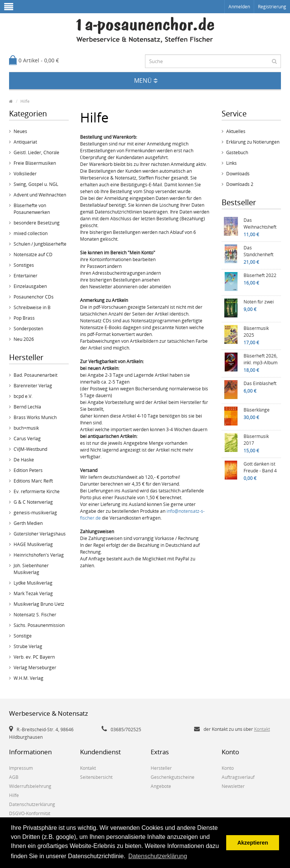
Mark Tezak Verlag (33, 593)
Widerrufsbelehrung (30, 786)
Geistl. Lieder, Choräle (36, 152)
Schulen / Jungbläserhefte (40, 244)
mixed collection (31, 233)
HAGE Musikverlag (33, 544)
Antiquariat (25, 142)
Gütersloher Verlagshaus (40, 534)
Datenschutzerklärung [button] (158, 856)
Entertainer (25, 276)
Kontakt (262, 729)
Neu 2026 (24, 339)
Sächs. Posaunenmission (39, 625)
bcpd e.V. (23, 396)
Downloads (238, 174)
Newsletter (233, 786)
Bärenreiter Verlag (33, 386)
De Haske (24, 460)
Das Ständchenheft (258, 251)
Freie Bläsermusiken (35, 163)
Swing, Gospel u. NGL (36, 184)
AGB (14, 777)
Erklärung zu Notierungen (253, 142)
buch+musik (26, 428)
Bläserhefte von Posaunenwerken (32, 209)
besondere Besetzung (37, 223)
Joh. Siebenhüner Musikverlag (31, 569)
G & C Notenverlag (33, 502)
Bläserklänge (257, 410)
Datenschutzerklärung (32, 804)
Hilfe (25, 101)
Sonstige (23, 636)
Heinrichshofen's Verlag (39, 555)
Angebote (161, 786)
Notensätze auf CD (33, 255)
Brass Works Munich (35, 417)
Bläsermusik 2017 (256, 440)
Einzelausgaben (30, 286)
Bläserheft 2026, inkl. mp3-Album (261, 359)
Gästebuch (237, 152)
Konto (228, 768)
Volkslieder (25, 174)
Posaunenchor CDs (34, 297)
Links (231, 163)
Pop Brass (24, 318)
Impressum (21, 768)
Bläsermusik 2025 (256, 332)
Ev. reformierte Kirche (37, 491)
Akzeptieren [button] (253, 843)
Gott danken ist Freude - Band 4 (260, 467)
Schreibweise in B (32, 307)
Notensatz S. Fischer (35, 615)
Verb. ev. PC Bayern (34, 657)
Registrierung (272, 7)
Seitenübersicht (96, 777)
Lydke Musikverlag (33, 583)
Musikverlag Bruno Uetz (39, 604)
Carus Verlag (27, 439)
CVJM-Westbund (30, 449)
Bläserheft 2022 (260, 275)
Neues (20, 131)
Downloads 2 (240, 184)
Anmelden (239, 7)
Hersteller (161, 768)
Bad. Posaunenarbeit (35, 375)
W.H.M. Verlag (29, 678)
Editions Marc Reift (33, 481)
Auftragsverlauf (238, 777)
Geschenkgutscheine (173, 777)
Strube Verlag (28, 646)
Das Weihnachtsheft (260, 224)
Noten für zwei (259, 302)
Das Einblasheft (260, 383)
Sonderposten (28, 329)
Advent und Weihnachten (40, 195)
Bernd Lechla (27, 407)
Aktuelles (236, 131)
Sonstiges (24, 265)
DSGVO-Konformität (30, 813)
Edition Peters (28, 470)
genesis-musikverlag (35, 513)
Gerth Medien (28, 523)
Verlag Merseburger (35, 668)
